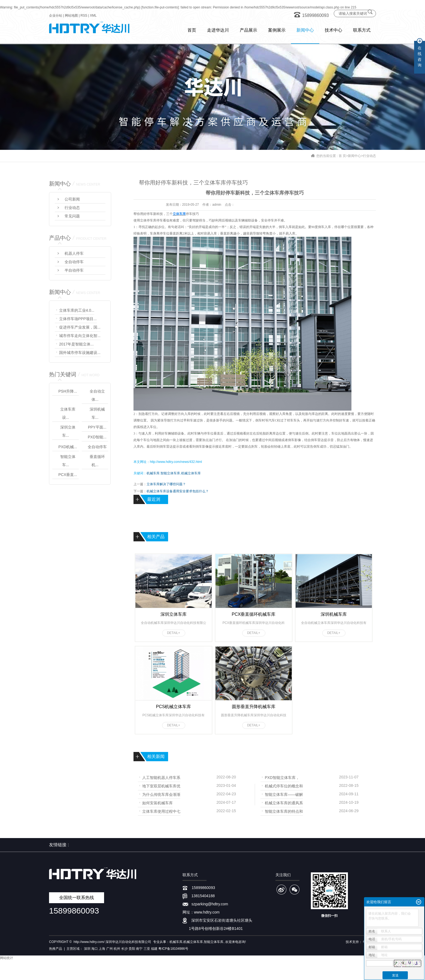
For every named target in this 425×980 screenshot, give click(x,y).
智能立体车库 (170, 473)
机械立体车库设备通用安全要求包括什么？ (178, 491)
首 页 (342, 156)
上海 (102, 949)
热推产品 (56, 949)
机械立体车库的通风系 (284, 802)
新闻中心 (354, 156)
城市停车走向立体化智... (80, 336)
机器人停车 (74, 253)
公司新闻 (72, 199)
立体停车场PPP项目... (78, 319)
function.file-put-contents (160, 7)
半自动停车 (74, 270)
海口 (95, 949)
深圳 (87, 949)
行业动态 (369, 156)
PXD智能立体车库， (282, 777)
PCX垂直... (68, 475)
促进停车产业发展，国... (80, 327)
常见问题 (72, 216)
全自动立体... (97, 395)
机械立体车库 (191, 473)
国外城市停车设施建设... (80, 353)
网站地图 (71, 16)
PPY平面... (97, 427)
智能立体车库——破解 (284, 794)
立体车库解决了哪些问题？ (166, 484)
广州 (110, 949)
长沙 (125, 949)
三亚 (147, 949)
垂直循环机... (97, 461)
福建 (154, 949)
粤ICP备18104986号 (173, 949)
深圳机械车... (97, 413)
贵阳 (132, 949)
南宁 (139, 949)
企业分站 (56, 16)
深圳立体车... (68, 431)
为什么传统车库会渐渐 (161, 794)
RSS (84, 16)
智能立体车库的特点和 (284, 811)
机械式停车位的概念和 (284, 786)
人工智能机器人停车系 (161, 777)
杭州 (117, 949)
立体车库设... (68, 413)
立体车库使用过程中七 (161, 811)
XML (93, 16)
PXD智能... (97, 437)
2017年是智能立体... (76, 344)
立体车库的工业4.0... (77, 310)
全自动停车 (74, 262)
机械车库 (153, 473)
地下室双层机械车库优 (161, 786)
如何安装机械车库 (157, 802)
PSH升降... (68, 391)
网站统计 (7, 958)
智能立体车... (68, 461)
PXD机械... (68, 447)
